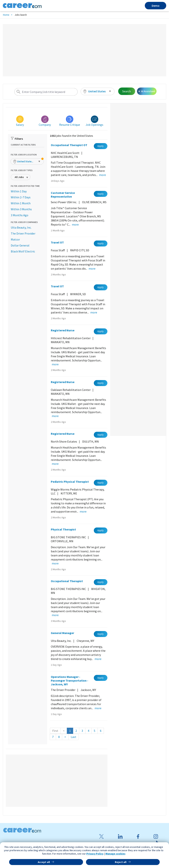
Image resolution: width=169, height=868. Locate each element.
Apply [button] (101, 146)
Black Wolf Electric (23, 251)
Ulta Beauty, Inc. (21, 227)
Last (74, 737)
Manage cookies (115, 854)
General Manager (62, 633)
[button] (98, 91)
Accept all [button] (44, 862)
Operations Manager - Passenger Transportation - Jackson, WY (70, 680)
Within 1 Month (21, 203)
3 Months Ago (20, 215)
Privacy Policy (95, 854)
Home (6, 15)
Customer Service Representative (63, 195)
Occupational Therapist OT (69, 145)
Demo (156, 6)
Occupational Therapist (67, 581)
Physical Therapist (63, 529)
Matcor (15, 239)
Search (127, 91)
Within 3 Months (21, 209)
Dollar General (20, 245)
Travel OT (57, 242)
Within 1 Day (19, 191)
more (102, 175)
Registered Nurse (63, 330)
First (55, 731)
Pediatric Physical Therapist (70, 482)
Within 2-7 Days (21, 197)
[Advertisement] (84, 50)
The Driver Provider (23, 233)
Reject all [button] (121, 862)
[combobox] (46, 92)
